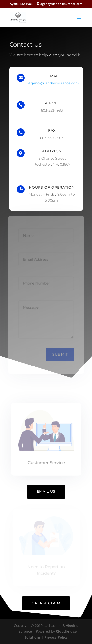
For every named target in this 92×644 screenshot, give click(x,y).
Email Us (46, 491)
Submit (60, 355)
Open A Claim (46, 603)
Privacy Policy (56, 637)
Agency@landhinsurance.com (54, 83)
